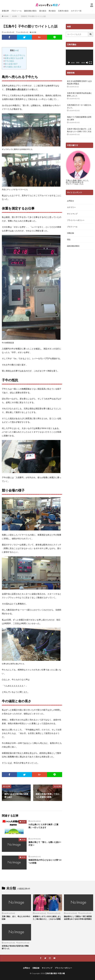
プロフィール (16, 11)
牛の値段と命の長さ (13, 67)
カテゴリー (71, 207)
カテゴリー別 (76, 11)
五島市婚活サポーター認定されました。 (79, 106)
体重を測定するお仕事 (14, 58)
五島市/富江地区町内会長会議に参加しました (79, 94)
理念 (69, 240)
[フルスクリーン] (91, 63)
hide (16, 50)
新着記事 (5, 11)
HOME (6, 16)
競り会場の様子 (11, 64)
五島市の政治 (63, 11)
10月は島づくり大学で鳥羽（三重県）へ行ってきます (43, 826)
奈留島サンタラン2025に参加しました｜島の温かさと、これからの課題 (47, 918)
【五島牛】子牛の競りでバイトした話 (33, 16)
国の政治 (43, 11)
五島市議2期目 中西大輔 (55, 973)
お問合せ (71, 201)
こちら (81, 184)
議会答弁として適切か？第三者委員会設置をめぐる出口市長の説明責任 (78, 918)
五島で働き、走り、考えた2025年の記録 (16, 918)
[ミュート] (87, 63)
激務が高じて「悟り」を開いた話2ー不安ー (45, 844)
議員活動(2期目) (30, 11)
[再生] (69, 63)
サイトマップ (72, 214)
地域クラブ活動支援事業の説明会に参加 (79, 118)
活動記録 (71, 233)
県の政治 (52, 11)
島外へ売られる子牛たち (15, 55)
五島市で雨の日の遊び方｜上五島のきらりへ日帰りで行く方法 (79, 130)
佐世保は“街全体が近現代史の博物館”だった (15, 947)
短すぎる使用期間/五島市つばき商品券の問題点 (79, 82)
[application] (79, 57)
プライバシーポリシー (76, 220)
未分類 (14, 16)
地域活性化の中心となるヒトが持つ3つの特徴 (45, 861)
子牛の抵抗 (9, 61)
